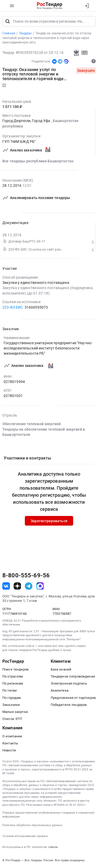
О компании (12, 736)
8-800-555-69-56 (26, 576)
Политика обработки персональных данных (32, 825)
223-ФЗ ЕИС (13, 307)
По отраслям (13, 676)
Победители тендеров (69, 705)
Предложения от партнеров (73, 698)
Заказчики (11, 705)
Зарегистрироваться (49, 521)
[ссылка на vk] (6, 586)
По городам (12, 698)
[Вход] (87, 6)
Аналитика (60, 690)
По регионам (13, 683)
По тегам (10, 690)
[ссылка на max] (40, 586)
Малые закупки (15, 712)
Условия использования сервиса (25, 836)
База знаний (61, 669)
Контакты (10, 743)
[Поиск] (8, 21)
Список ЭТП (12, 719)
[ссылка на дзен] (17, 586)
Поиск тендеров (15, 669)
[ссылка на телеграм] (29, 586)
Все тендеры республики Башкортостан (38, 161)
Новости (9, 750)
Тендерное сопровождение (73, 676)
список (53, 847)
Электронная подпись (69, 683)
